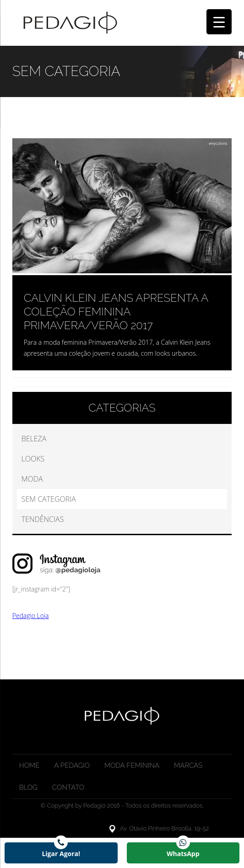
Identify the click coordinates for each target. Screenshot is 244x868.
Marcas (188, 765)
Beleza (34, 439)
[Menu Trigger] (219, 22)
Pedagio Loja (31, 616)
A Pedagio (72, 765)
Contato (68, 787)
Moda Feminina (132, 765)
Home (30, 765)
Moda (32, 479)
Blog (28, 787)
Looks (33, 459)
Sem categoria (49, 499)
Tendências (43, 519)
